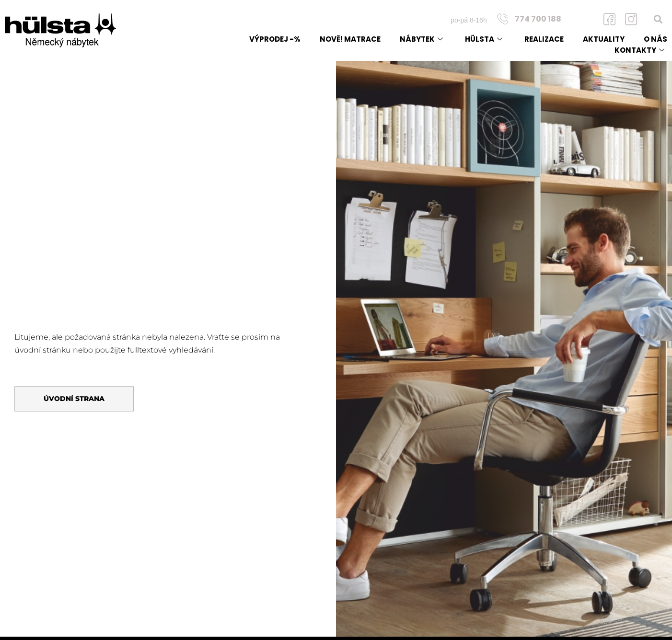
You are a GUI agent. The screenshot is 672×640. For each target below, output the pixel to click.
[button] (658, 19)
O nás (655, 39)
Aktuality (604, 39)
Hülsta (484, 39)
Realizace (544, 39)
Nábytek (421, 39)
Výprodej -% (275, 39)
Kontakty (639, 50)
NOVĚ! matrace (350, 39)
